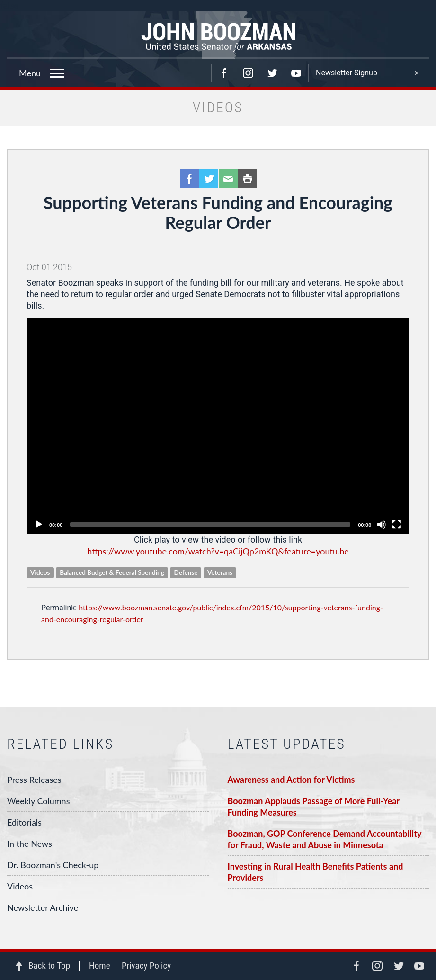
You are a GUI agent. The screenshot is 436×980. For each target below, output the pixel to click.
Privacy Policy (146, 966)
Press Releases (34, 780)
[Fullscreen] (397, 525)
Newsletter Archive (43, 907)
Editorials (24, 822)
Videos (20, 886)
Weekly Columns (38, 801)
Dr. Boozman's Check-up (53, 865)
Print (248, 179)
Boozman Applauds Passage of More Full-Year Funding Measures (314, 807)
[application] (218, 426)
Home (100, 966)
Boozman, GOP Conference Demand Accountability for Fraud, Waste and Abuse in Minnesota (325, 839)
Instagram (248, 73)
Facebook (224, 73)
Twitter (272, 73)
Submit (412, 73)
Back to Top (49, 966)
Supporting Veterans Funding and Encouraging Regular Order (218, 212)
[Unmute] (382, 525)
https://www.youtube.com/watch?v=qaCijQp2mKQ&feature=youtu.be (218, 551)
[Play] (39, 525)
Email (228, 179)
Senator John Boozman (218, 35)
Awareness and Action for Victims (291, 780)
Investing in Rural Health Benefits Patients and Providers (316, 872)
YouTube (296, 73)
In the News (30, 844)
